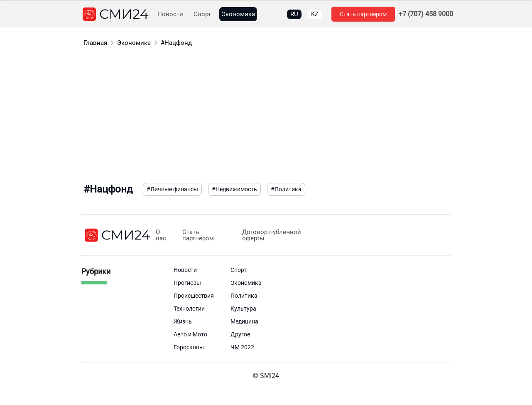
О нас (161, 235)
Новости (170, 14)
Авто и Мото (190, 334)
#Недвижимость (234, 189)
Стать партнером (363, 14)
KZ (315, 14)
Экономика (238, 14)
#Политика (286, 189)
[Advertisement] (266, 116)
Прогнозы (187, 283)
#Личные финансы (172, 189)
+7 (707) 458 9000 (426, 14)
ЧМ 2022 (242, 347)
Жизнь (183, 321)
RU (294, 14)
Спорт (202, 14)
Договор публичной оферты (272, 235)
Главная (95, 43)
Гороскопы (189, 347)
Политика (244, 296)
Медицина (244, 321)
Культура (243, 309)
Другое (240, 334)
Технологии (189, 309)
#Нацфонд (176, 43)
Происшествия (194, 296)
